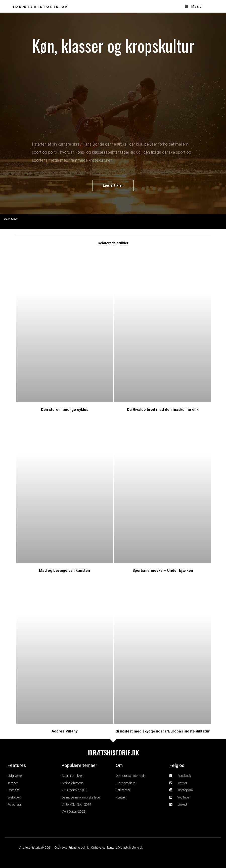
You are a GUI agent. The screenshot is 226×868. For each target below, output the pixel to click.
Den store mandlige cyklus (65, 410)
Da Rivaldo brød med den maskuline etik (163, 410)
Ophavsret (98, 848)
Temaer (21, 221)
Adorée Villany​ (64, 731)
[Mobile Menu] (194, 6)
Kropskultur (41, 221)
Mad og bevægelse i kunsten (64, 571)
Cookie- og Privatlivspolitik (72, 848)
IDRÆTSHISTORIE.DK (113, 753)
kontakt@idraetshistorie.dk (125, 848)
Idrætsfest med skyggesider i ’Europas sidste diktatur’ (163, 731)
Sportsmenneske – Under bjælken (163, 571)
